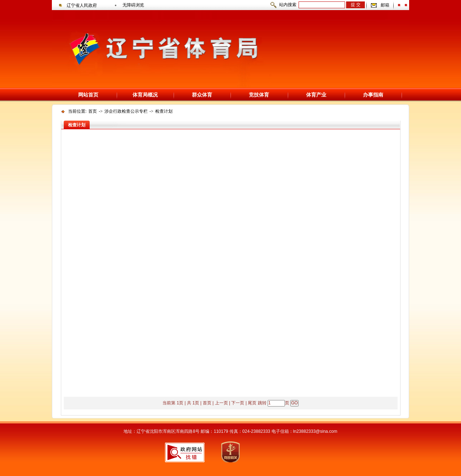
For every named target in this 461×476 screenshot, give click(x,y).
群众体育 (202, 95)
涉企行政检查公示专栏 (126, 111)
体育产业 (316, 95)
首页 (93, 111)
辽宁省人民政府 (82, 5)
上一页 (221, 403)
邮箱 (385, 5)
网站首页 (88, 95)
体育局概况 (145, 95)
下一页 (238, 403)
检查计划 (164, 111)
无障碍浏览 (133, 5)
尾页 (252, 403)
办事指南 (373, 95)
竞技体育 (259, 95)
